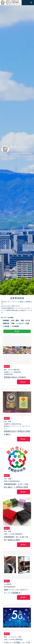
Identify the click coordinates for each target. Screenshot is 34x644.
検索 (17, 331)
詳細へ (24, 382)
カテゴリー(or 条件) (7, 318)
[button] (31, 3)
